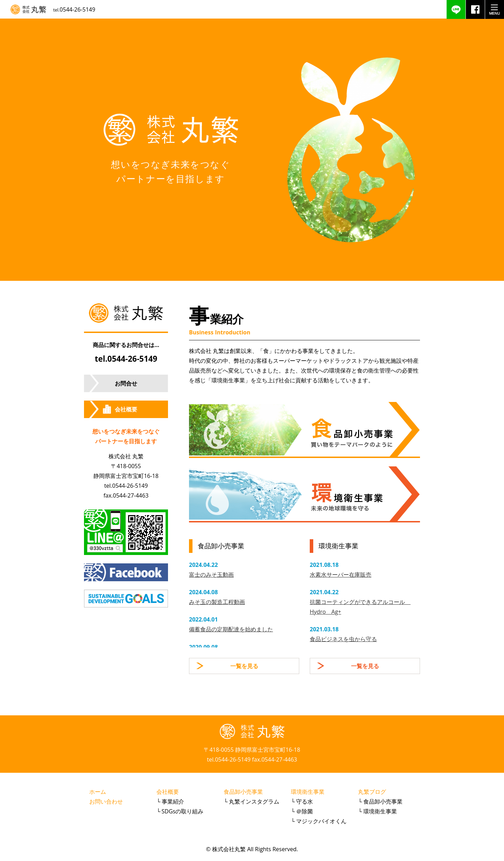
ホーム (98, 792)
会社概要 (126, 409)
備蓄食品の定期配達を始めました (231, 629)
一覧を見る (244, 666)
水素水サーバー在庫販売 (341, 575)
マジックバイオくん (321, 821)
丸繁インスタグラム (254, 801)
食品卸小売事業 (243, 792)
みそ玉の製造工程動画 (217, 602)
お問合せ (126, 383)
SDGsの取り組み (183, 811)
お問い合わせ (106, 801)
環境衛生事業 (308, 792)
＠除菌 (304, 811)
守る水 (304, 801)
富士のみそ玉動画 (211, 575)
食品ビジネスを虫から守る (343, 639)
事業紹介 (173, 801)
